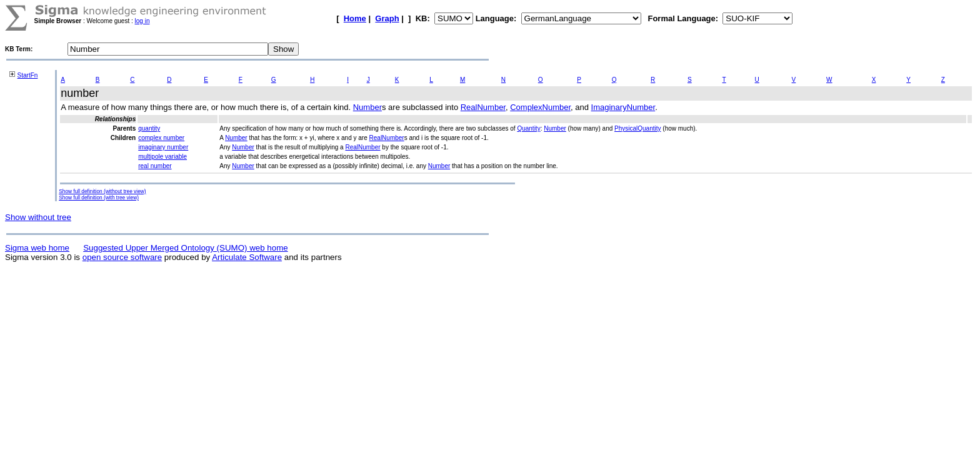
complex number (161, 138)
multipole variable (162, 157)
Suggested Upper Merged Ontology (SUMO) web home (185, 248)
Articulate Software (247, 257)
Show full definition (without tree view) (102, 191)
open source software (122, 257)
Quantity (528, 128)
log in (142, 21)
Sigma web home (37, 248)
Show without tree (38, 217)
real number (155, 166)
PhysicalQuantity (637, 128)
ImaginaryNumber (623, 107)
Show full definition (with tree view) (99, 197)
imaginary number (163, 147)
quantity (149, 128)
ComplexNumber (540, 107)
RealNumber (483, 107)
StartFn (28, 75)
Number (367, 107)
